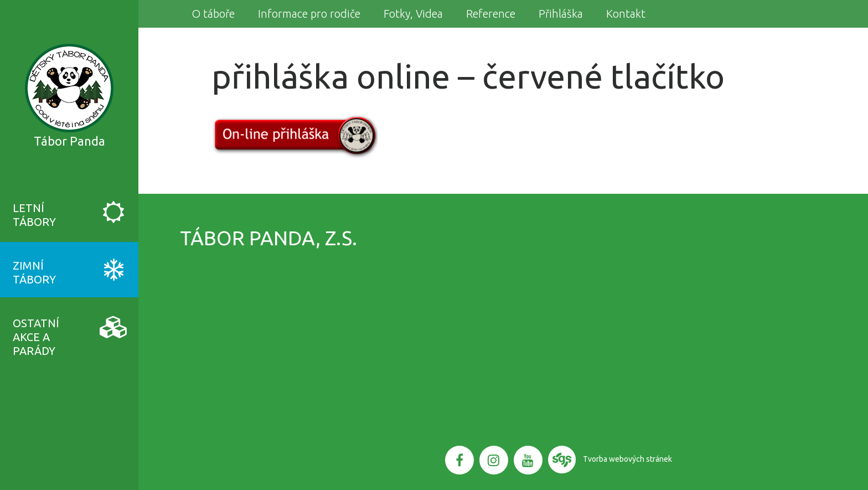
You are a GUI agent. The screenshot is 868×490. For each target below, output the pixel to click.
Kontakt (626, 14)
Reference (491, 14)
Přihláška (561, 14)
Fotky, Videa (413, 14)
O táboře (213, 14)
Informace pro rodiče (309, 14)
